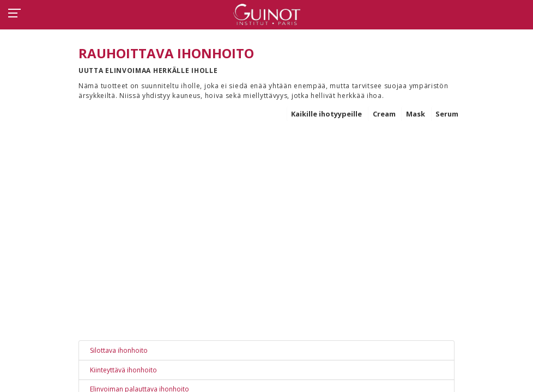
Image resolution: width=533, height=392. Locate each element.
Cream (384, 114)
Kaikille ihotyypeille (326, 114)
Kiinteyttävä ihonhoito (123, 370)
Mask (416, 114)
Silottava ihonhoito (119, 350)
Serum (447, 114)
